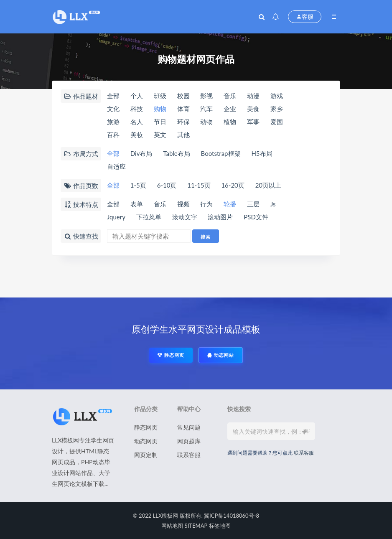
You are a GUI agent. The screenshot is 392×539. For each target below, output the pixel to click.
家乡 (277, 109)
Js (273, 204)
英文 (160, 135)
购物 (160, 109)
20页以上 (268, 185)
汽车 (206, 109)
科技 (137, 109)
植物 (230, 122)
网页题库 (189, 441)
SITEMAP (196, 526)
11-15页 (199, 185)
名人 (137, 122)
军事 (253, 122)
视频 (183, 204)
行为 (206, 204)
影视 (206, 96)
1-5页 (138, 185)
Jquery (116, 217)
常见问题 (189, 427)
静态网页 (171, 355)
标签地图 (220, 526)
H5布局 (262, 153)
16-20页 (233, 185)
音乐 (230, 96)
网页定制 (146, 455)
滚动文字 (185, 217)
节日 (160, 122)
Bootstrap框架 (221, 153)
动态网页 (146, 441)
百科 (113, 135)
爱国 (277, 122)
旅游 (113, 122)
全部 (113, 96)
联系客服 (189, 455)
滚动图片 (220, 217)
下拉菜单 (149, 217)
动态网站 (221, 355)
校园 (183, 96)
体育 (183, 109)
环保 (183, 122)
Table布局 (176, 153)
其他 (183, 135)
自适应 (116, 166)
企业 (230, 109)
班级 (160, 96)
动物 (206, 122)
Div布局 (141, 153)
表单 (137, 204)
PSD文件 (256, 217)
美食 (253, 109)
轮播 (230, 204)
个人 (137, 96)
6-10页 (167, 185)
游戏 (277, 96)
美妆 (137, 135)
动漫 (253, 96)
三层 (253, 204)
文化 (113, 109)
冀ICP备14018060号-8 (232, 516)
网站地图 (172, 526)
